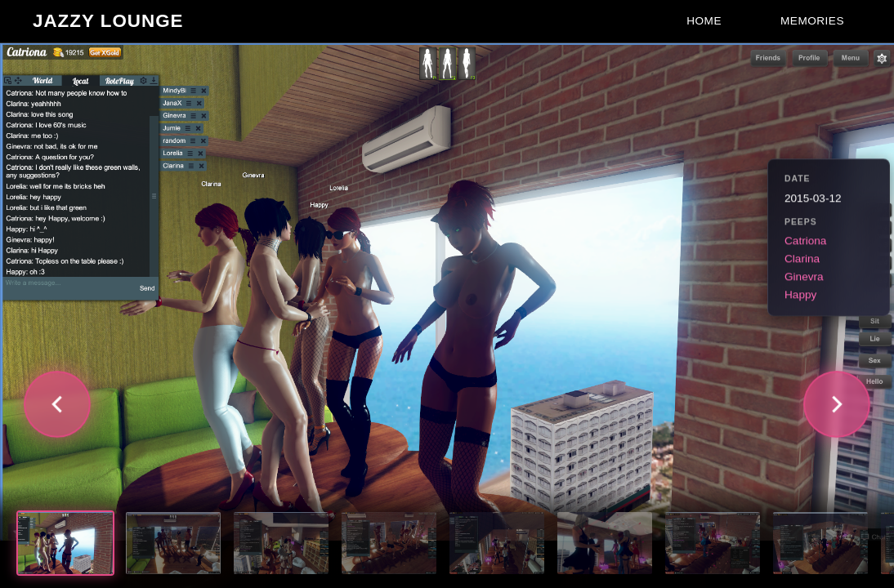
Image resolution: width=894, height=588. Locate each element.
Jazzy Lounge (108, 21)
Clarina (802, 259)
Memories (812, 21)
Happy (800, 295)
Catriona (805, 241)
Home (704, 21)
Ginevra (804, 277)
